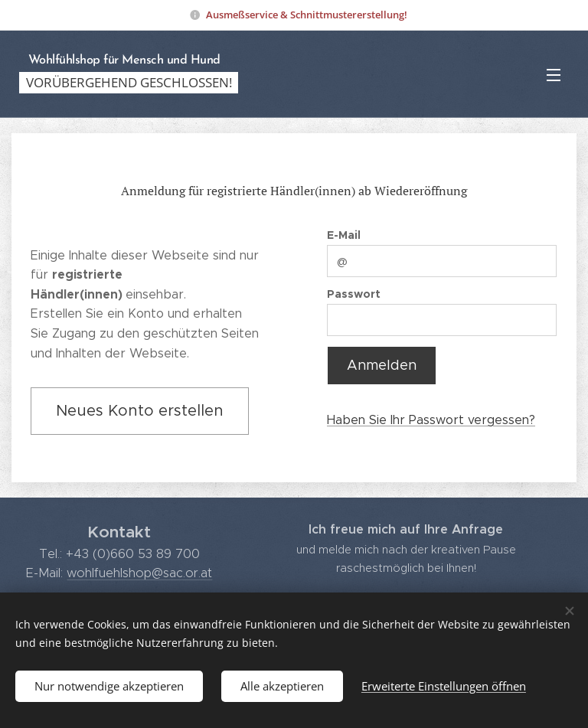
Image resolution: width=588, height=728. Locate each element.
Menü (554, 75)
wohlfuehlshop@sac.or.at (139, 572)
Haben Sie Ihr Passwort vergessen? (431, 419)
